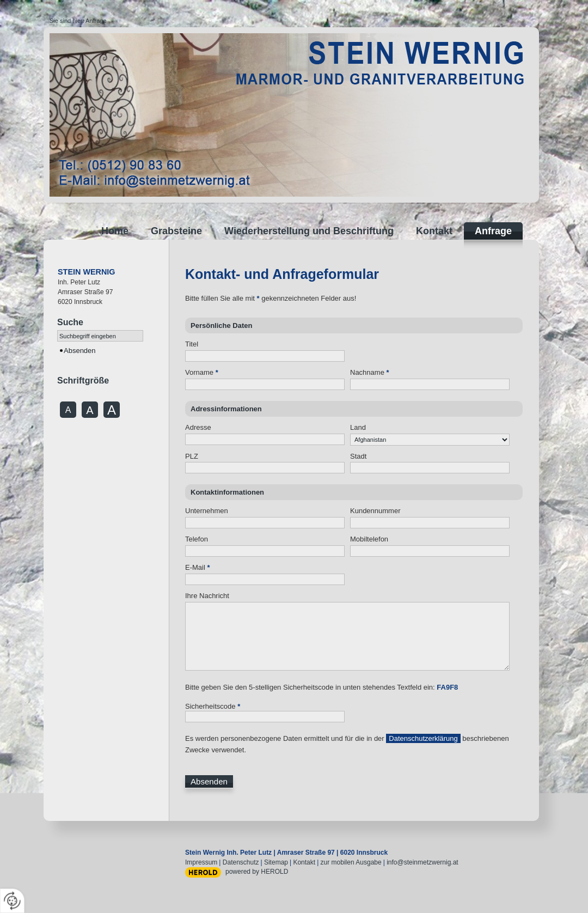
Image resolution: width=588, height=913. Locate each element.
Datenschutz (241, 862)
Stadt (358, 456)
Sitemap (276, 862)
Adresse (198, 427)
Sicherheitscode (213, 706)
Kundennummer (375, 511)
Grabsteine (176, 231)
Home (115, 231)
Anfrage (96, 21)
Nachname (370, 372)
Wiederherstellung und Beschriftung (309, 231)
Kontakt (434, 231)
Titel (192, 344)
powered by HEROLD (257, 872)
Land (358, 427)
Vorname (202, 372)
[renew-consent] (12, 901)
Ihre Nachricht (207, 596)
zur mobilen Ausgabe (351, 862)
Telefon (197, 539)
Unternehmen (207, 511)
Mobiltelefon (369, 539)
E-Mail (198, 567)
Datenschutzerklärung (423, 738)
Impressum (201, 862)
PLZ (192, 456)
